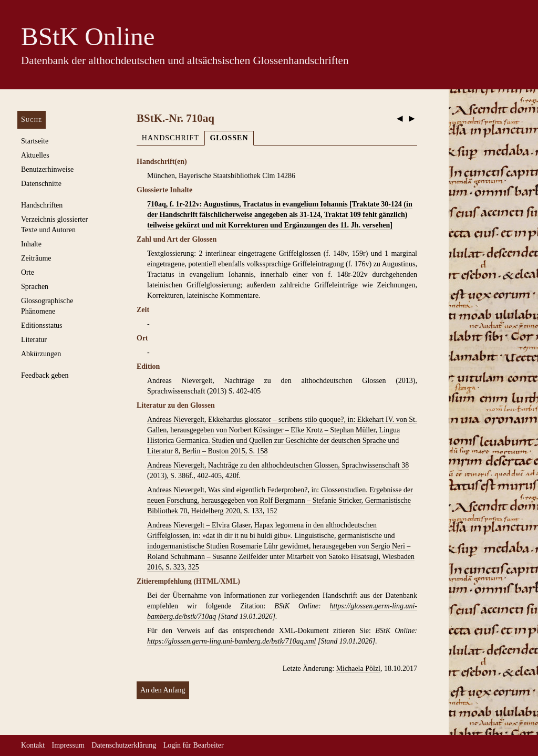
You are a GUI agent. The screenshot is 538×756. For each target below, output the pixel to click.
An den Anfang (163, 690)
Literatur (34, 340)
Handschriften (42, 205)
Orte (28, 272)
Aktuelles (35, 155)
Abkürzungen (41, 354)
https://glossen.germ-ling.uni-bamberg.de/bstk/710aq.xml (231, 641)
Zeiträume (36, 258)
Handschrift (170, 138)
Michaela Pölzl (358, 669)
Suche (32, 120)
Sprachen (35, 287)
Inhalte (31, 244)
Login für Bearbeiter (194, 745)
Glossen (229, 138)
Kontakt (33, 745)
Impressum (68, 745)
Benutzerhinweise (47, 169)
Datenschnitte (41, 184)
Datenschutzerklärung (124, 745)
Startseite (35, 141)
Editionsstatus (42, 325)
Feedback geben (45, 375)
